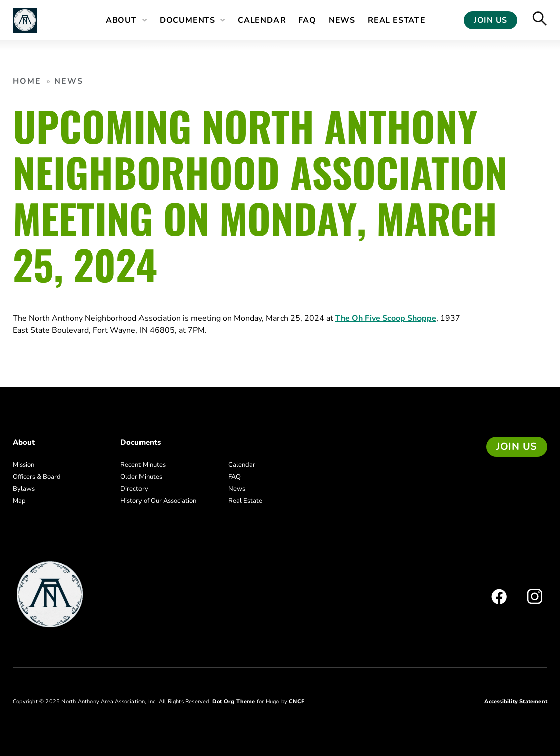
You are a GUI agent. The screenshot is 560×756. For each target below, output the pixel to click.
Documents (187, 20)
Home (27, 81)
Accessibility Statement (516, 702)
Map (19, 501)
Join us (517, 447)
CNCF (296, 702)
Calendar (262, 20)
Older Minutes (141, 477)
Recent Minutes (143, 465)
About (121, 20)
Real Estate (397, 20)
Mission (23, 465)
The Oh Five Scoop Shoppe (386, 318)
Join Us (491, 20)
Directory (134, 489)
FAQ (307, 20)
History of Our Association (158, 501)
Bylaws (24, 489)
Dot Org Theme (234, 702)
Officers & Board (37, 477)
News (342, 20)
